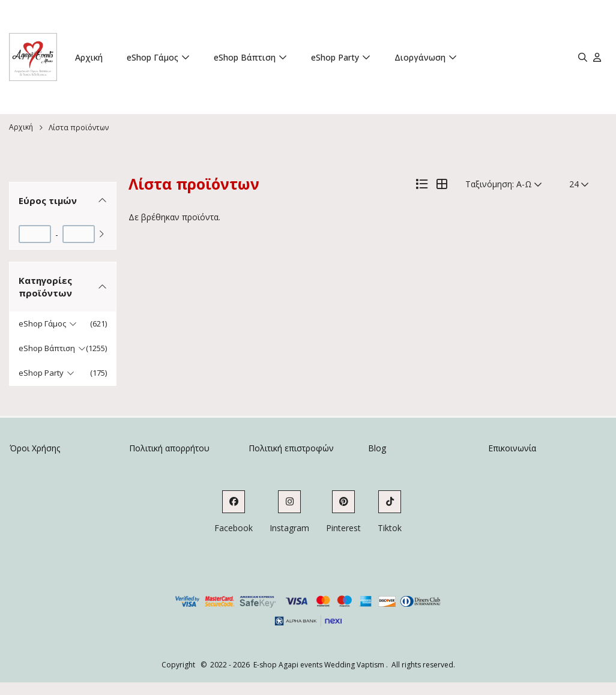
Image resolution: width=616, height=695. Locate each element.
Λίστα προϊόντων (79, 128)
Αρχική (89, 57)
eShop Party (335, 57)
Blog (377, 448)
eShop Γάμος (152, 57)
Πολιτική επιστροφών (291, 448)
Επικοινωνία (512, 448)
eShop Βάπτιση (245, 57)
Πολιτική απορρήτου (169, 448)
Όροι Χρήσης (35, 448)
